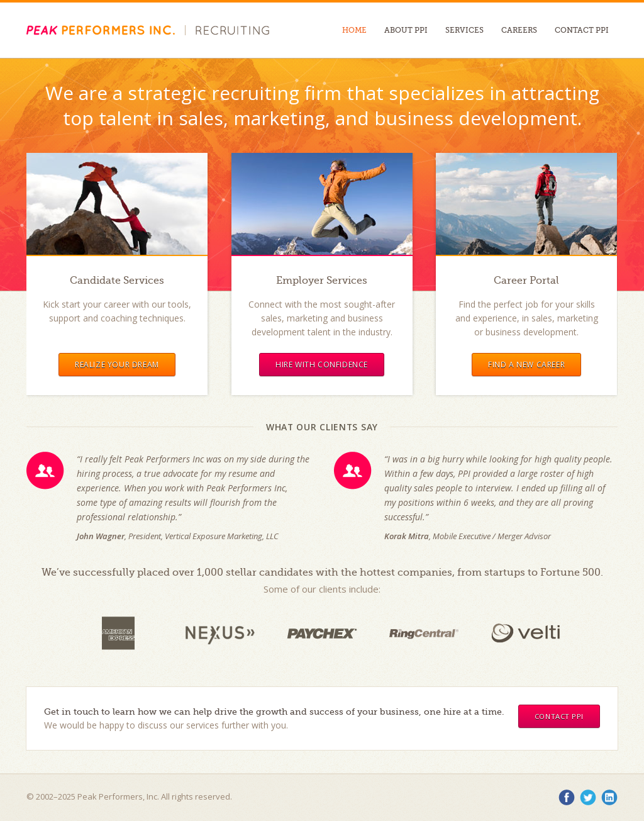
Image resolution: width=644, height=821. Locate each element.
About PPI (406, 30)
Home (354, 30)
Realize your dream (117, 365)
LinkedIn (609, 798)
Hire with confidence (322, 365)
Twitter (588, 798)
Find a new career (526, 365)
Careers (519, 30)
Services (464, 30)
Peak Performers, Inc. (101, 30)
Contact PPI (582, 30)
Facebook (567, 798)
